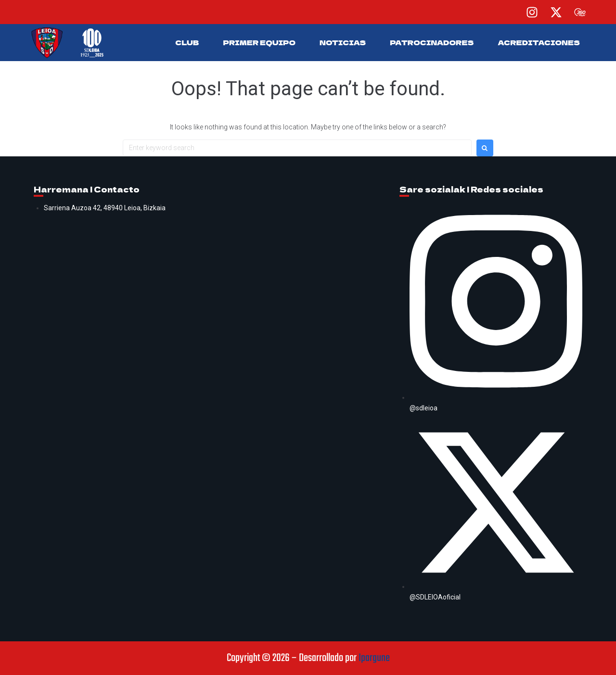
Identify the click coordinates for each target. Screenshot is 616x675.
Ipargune (374, 658)
